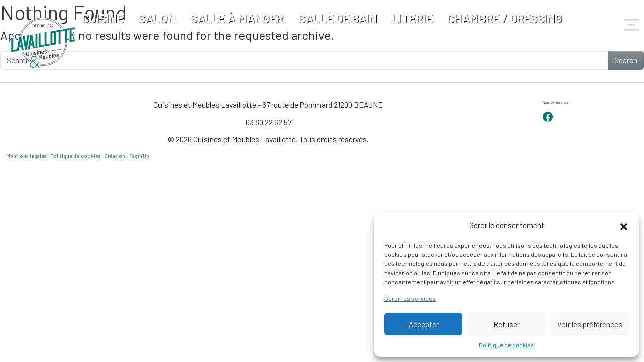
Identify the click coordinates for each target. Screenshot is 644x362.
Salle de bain (338, 18)
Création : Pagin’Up (127, 156)
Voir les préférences (590, 324)
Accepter (424, 324)
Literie (412, 18)
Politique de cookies (507, 345)
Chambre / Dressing (505, 18)
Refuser (506, 324)
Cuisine (102, 18)
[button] (624, 225)
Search (626, 60)
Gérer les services (410, 298)
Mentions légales (26, 156)
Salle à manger (237, 18)
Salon (157, 18)
